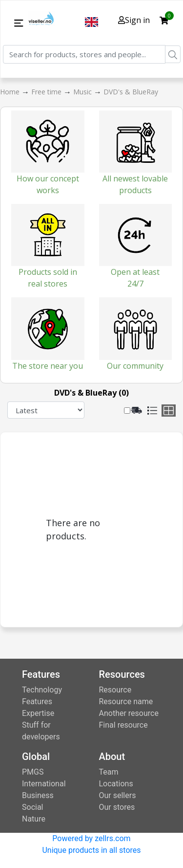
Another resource (129, 713)
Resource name (126, 701)
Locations (116, 784)
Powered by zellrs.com (91, 838)
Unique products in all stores (91, 850)
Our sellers (118, 795)
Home (11, 92)
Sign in (134, 20)
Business (38, 795)
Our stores (117, 807)
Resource (115, 690)
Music (83, 92)
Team (109, 772)
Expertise (38, 713)
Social (32, 807)
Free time (47, 92)
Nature (34, 819)
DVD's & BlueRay (131, 92)
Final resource (123, 725)
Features (37, 701)
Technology (42, 690)
